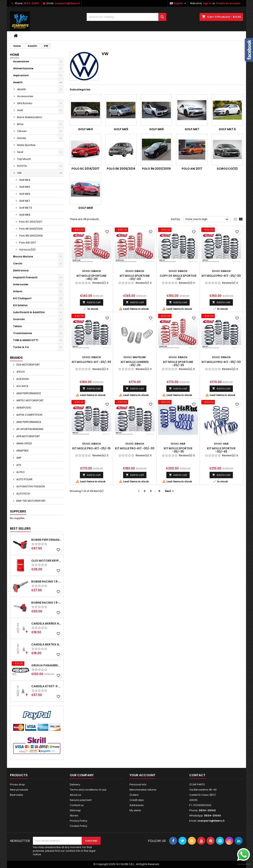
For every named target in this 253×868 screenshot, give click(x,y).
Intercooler (21, 284)
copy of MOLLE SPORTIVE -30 (178, 277)
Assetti (18, 82)
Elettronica (21, 270)
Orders (134, 795)
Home (15, 55)
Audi (20, 110)
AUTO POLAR (24, 479)
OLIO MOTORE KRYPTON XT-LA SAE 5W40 (47, 561)
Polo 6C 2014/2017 (31, 222)
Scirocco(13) (27, 250)
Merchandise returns (143, 790)
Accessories (25, 96)
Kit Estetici (20, 305)
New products (19, 790)
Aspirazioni (21, 75)
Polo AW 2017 (27, 243)
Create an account (228, 3)
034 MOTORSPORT (28, 365)
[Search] (126, 17)
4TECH (20, 372)
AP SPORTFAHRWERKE (30, 429)
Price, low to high (207, 219)
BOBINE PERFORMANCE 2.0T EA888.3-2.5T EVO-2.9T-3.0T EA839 (47, 540)
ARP (19, 458)
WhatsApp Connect (244, 864)
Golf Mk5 (25, 187)
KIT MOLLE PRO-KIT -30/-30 (91, 362)
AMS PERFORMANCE (28, 422)
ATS (18, 465)
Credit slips (137, 800)
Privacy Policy (78, 821)
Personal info (138, 784)
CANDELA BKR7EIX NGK (47, 644)
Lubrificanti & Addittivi (29, 312)
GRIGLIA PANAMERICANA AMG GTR (47, 665)
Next (170, 491)
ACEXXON (22, 379)
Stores (74, 816)
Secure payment (81, 800)
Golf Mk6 (25, 194)
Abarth (22, 89)
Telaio (18, 326)
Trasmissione (23, 333)
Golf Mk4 (25, 180)
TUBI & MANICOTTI (26, 340)
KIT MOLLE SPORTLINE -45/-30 (91, 277)
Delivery (75, 784)
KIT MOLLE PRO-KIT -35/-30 (221, 362)
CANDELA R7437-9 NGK (47, 686)
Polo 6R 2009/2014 (31, 229)
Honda (22, 138)
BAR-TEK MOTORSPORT (31, 501)
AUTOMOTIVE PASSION (30, 486)
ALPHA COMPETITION (29, 415)
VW (19, 173)
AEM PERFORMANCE (28, 393)
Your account (142, 775)
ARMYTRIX (22, 451)
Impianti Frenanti (25, 277)
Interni (18, 291)
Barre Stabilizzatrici (29, 117)
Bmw (20, 124)
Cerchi (18, 263)
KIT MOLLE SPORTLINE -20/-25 (178, 364)
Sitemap (75, 810)
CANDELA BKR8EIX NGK (47, 624)
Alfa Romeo (25, 103)
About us (75, 795)
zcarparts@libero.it (67, 3)
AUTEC (20, 472)
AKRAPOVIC (24, 408)
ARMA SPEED (24, 443)
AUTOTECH (23, 494)
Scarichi (19, 319)
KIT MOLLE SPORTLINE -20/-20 (135, 277)
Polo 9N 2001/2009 (31, 236)
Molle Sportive (26, 145)
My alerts (135, 810)
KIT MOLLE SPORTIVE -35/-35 (178, 450)
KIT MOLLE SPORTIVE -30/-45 (221, 450)
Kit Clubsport (22, 298)
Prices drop (17, 784)
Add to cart (92, 302)
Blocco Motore (23, 257)
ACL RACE (22, 386)
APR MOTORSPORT (28, 436)
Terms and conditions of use (88, 790)
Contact (197, 775)
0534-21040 (31, 3)
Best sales (17, 795)
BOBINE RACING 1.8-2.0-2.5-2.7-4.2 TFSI (47, 582)
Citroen (22, 131)
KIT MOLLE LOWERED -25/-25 (135, 364)
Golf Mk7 (25, 201)
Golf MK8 (25, 215)
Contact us (77, 805)
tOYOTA (22, 166)
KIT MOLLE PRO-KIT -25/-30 (221, 276)
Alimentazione (23, 68)
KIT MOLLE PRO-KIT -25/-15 (91, 448)
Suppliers (18, 511)
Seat (20, 152)
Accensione (21, 61)
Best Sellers (20, 528)
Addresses (137, 805)
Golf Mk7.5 (26, 208)
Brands (16, 358)
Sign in (207, 3)
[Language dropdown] (178, 3)
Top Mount (24, 159)
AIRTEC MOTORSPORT (30, 400)
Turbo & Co (21, 347)
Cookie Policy (78, 826)
